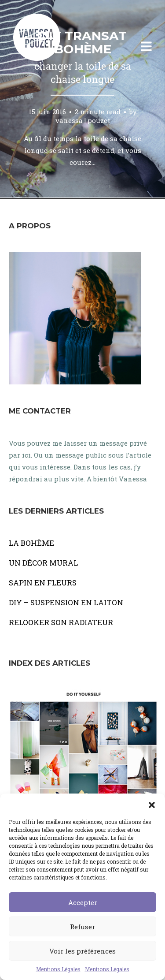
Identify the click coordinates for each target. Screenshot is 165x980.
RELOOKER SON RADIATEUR (61, 622)
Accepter (83, 902)
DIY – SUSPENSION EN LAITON (66, 602)
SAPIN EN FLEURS (43, 583)
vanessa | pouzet (83, 120)
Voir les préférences (82, 951)
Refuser (82, 927)
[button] (152, 805)
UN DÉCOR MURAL (43, 563)
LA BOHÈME (31, 543)
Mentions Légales (58, 969)
